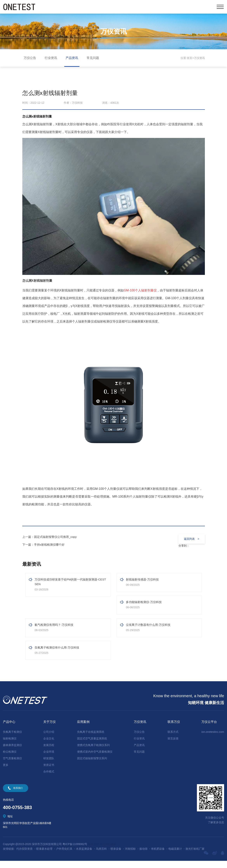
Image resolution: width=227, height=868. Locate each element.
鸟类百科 (101, 856)
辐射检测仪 (10, 746)
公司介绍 (49, 739)
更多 (6, 772)
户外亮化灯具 (64, 856)
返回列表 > (190, 539)
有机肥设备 (158, 856)
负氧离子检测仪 (12, 739)
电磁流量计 (175, 856)
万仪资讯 (199, 58)
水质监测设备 (84, 856)
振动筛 (144, 856)
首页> (190, 58)
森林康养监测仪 (12, 752)
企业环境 (49, 759)
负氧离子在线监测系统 (91, 739)
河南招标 (130, 856)
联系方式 (173, 739)
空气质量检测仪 (12, 765)
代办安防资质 (24, 856)
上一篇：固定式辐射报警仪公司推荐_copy (51, 537)
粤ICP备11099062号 (75, 851)
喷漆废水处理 (44, 856)
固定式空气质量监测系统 (92, 746)
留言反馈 (173, 746)
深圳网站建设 (108, 851)
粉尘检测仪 (10, 759)
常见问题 (93, 58)
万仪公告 (30, 58)
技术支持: (94, 851)
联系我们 (18, 795)
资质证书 (49, 772)
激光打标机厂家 (195, 856)
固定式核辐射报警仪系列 (92, 765)
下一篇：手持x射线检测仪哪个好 (45, 545)
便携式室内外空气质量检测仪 (95, 759)
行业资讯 (51, 58)
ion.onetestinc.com (213, 739)
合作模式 (49, 779)
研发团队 (49, 765)
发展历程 (49, 752)
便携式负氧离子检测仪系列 (93, 752)
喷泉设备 (116, 856)
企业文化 (49, 746)
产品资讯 (72, 58)
